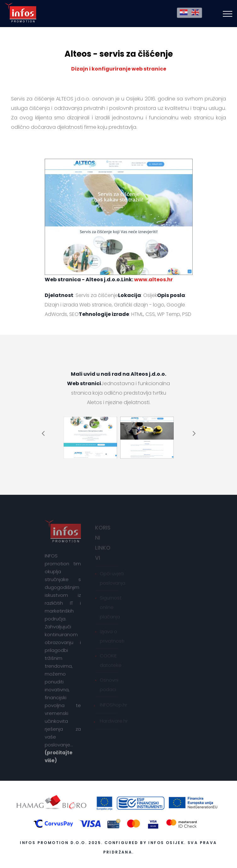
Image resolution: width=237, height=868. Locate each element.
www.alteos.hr (153, 280)
